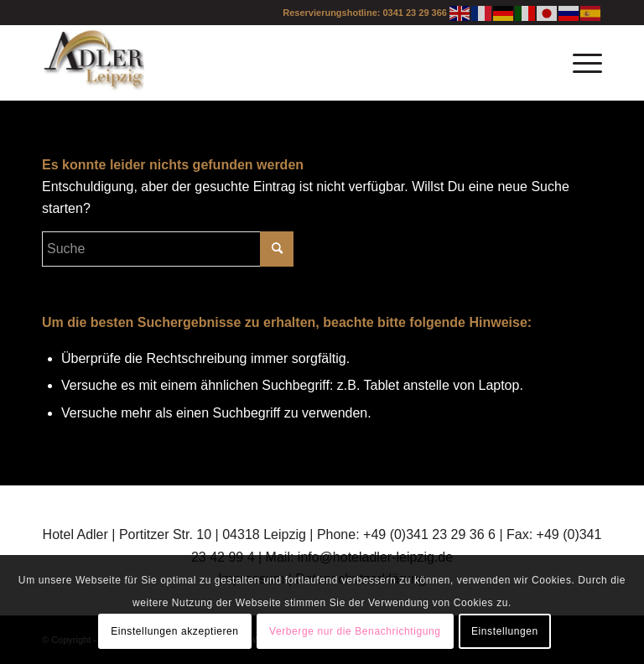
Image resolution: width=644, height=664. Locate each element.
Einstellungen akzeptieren (174, 631)
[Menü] (579, 63)
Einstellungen (505, 631)
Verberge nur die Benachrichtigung (355, 631)
